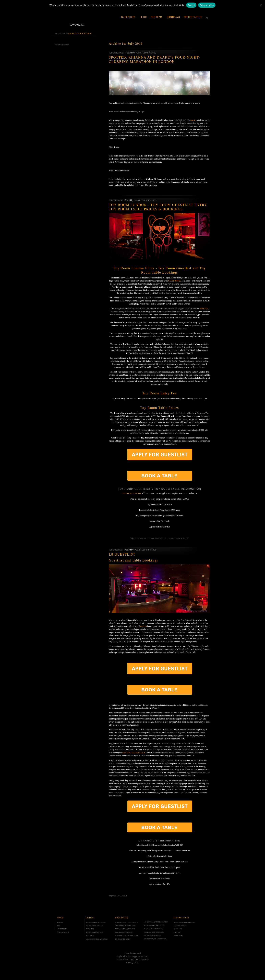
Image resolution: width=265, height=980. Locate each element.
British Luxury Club (134, 753)
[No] (261, 5)
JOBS (59, 926)
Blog (144, 17)
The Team (156, 17)
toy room (141, 538)
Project (204, 309)
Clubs (153, 200)
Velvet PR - (61, 33)
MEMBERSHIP (62, 929)
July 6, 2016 (116, 200)
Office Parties (193, 17)
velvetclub (142, 53)
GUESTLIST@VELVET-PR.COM (184, 922)
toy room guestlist (157, 538)
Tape (193, 120)
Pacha (143, 626)
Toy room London (131, 493)
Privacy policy (207, 5)
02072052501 (75, 25)
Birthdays (173, 17)
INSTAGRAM (178, 936)
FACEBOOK (178, 929)
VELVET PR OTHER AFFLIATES (97, 939)
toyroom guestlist (179, 538)
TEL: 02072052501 (180, 926)
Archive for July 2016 (80, 33)
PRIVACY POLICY (63, 932)
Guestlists (128, 17)
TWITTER (177, 932)
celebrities (174, 281)
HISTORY (60, 922)
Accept (191, 5)
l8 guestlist (121, 896)
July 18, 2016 (116, 53)
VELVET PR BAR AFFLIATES (96, 922)
